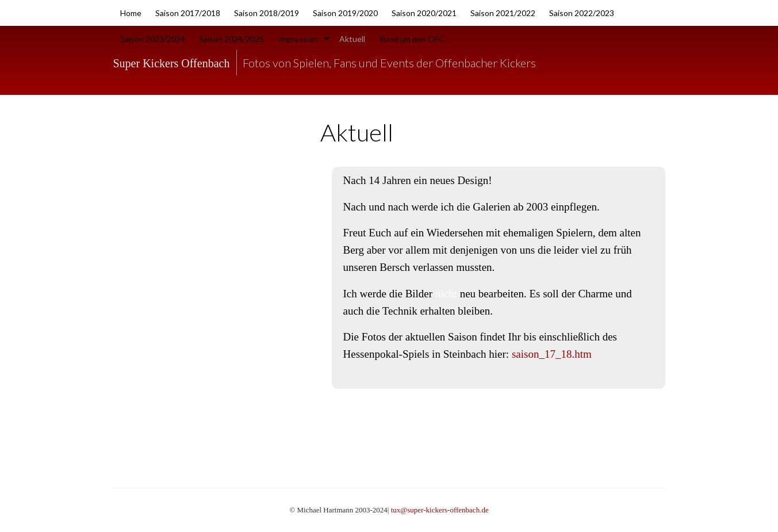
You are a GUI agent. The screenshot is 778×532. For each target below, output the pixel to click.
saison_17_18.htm (552, 354)
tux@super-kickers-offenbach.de (440, 510)
